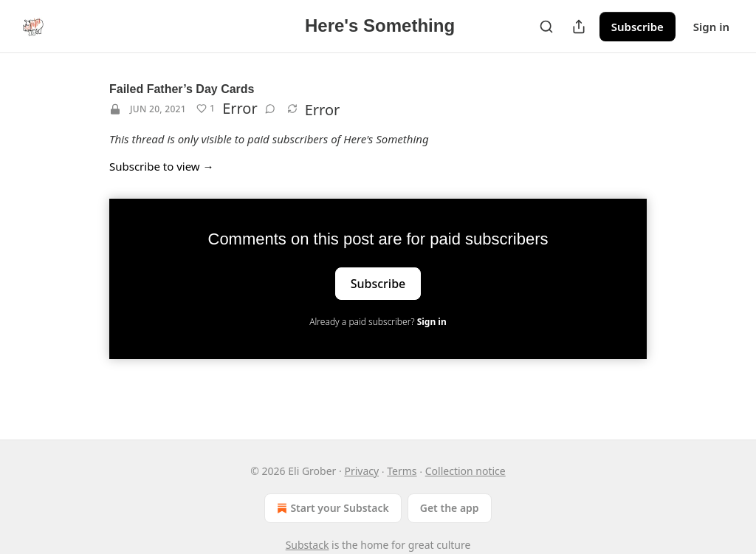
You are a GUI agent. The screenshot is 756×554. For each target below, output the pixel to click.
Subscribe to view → (162, 166)
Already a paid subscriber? (378, 322)
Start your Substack (331, 508)
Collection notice (465, 471)
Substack (307, 545)
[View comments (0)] (270, 109)
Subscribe (638, 27)
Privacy (361, 471)
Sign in (711, 27)
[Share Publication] (579, 27)
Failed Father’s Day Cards (182, 89)
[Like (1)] (206, 109)
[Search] (546, 27)
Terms (402, 471)
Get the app (450, 508)
